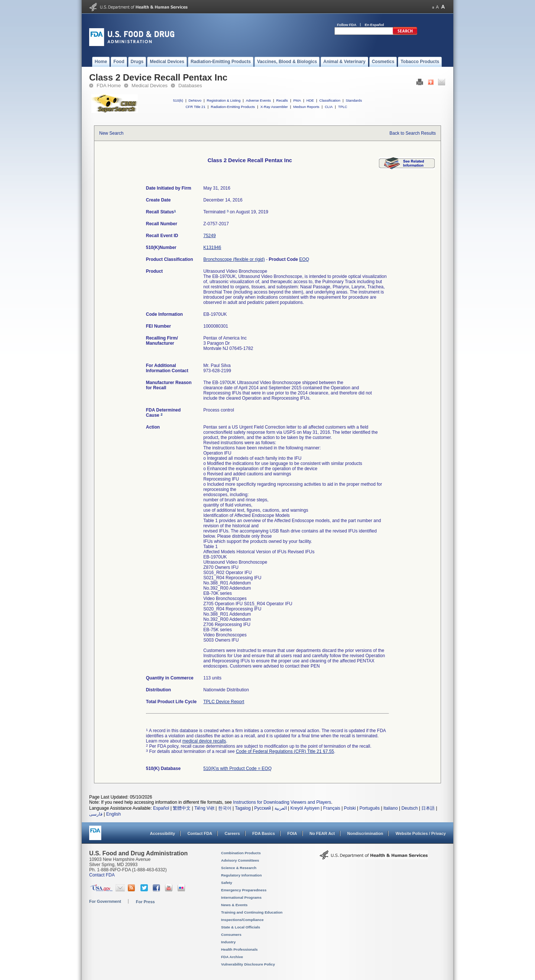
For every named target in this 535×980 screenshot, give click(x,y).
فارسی (96, 814)
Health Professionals (239, 949)
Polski (350, 808)
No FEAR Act (322, 833)
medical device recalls (204, 741)
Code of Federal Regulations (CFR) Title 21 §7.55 (285, 751)
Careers (232, 833)
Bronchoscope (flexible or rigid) (234, 259)
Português (369, 808)
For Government (105, 901)
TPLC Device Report (224, 702)
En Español (374, 25)
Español (161, 808)
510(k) (178, 100)
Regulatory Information (241, 875)
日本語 (428, 808)
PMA (297, 100)
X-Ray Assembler (274, 107)
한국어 (225, 808)
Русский (262, 808)
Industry (228, 942)
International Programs (241, 897)
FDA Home (109, 86)
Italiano (391, 808)
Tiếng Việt (204, 808)
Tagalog (243, 808)
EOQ (304, 259)
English (114, 814)
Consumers (231, 935)
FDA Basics (264, 833)
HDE (310, 100)
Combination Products (241, 853)
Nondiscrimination (365, 833)
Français (332, 808)
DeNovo (195, 100)
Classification (330, 100)
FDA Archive (232, 957)
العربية (281, 808)
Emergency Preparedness (244, 890)
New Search (111, 133)
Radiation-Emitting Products (233, 107)
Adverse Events (258, 100)
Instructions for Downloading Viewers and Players (282, 802)
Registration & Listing (224, 100)
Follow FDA (347, 25)
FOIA (292, 833)
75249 (209, 236)
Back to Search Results (413, 133)
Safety (227, 883)
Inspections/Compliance (242, 920)
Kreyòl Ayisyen (305, 808)
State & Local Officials (241, 927)
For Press (145, 902)
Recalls (282, 100)
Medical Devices (150, 86)
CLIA (329, 107)
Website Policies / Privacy (421, 833)
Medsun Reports (306, 107)
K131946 (212, 248)
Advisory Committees (240, 860)
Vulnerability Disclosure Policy (248, 964)
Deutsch (409, 808)
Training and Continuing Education (252, 912)
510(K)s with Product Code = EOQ (237, 768)
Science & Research (239, 868)
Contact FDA (200, 833)
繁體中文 (182, 808)
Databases (190, 86)
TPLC (343, 107)
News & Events (234, 905)
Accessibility (163, 833)
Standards (354, 100)
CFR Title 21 (195, 107)
